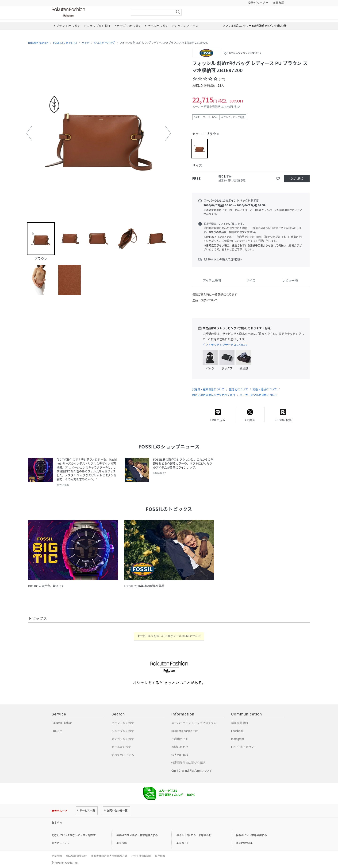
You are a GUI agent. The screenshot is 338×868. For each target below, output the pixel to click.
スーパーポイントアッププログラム (194, 723)
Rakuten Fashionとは (185, 731)
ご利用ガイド (180, 739)
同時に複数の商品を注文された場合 (214, 395)
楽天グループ (257, 3)
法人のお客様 (180, 755)
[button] (29, 133)
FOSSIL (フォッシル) (65, 43)
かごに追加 (297, 179)
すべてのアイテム (123, 755)
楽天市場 (278, 3)
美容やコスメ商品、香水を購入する (137, 835)
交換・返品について (265, 389)
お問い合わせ (180, 747)
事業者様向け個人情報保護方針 (109, 856)
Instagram (238, 739)
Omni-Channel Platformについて (192, 771)
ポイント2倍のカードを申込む (194, 835)
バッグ (86, 43)
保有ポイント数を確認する (251, 835)
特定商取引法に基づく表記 (188, 763)
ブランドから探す (123, 723)
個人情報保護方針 (77, 856)
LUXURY (57, 731)
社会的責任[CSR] (141, 856)
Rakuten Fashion (88, 12)
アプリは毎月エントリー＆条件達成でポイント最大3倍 (255, 26)
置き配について (238, 389)
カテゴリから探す (123, 739)
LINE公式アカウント (244, 747)
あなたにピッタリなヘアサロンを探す (74, 835)
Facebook (237, 731)
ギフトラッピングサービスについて (225, 345)
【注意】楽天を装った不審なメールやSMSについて (169, 636)
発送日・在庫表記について (208, 389)
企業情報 (57, 856)
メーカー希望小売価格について (259, 395)
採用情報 (160, 856)
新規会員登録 (240, 723)
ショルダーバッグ (104, 43)
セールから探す (121, 747)
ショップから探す (123, 731)
